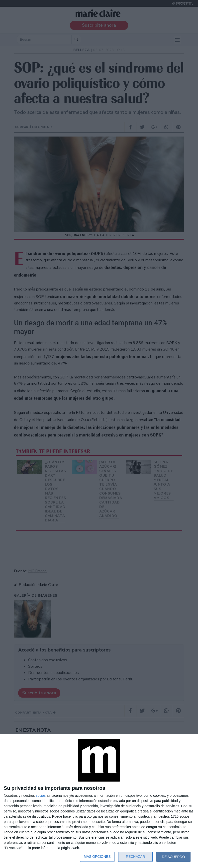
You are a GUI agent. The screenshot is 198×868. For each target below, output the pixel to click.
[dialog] (99, 801)
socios (41, 796)
